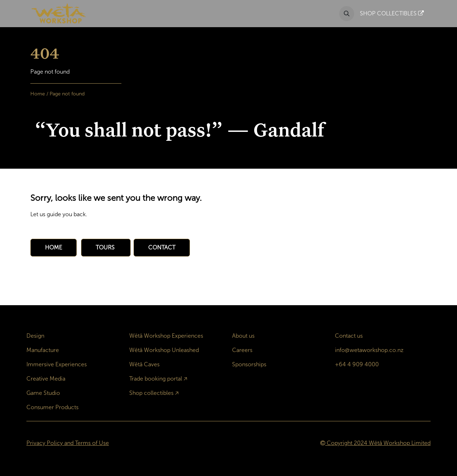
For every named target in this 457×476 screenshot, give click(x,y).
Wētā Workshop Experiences (166, 336)
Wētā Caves (144, 364)
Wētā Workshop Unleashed (164, 350)
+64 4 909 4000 (357, 364)
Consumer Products (52, 407)
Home (38, 94)
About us (243, 336)
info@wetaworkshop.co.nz (369, 350)
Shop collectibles (151, 393)
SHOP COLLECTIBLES (392, 13)
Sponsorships (249, 364)
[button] (347, 14)
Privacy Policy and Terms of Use (68, 443)
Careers (242, 350)
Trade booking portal (156, 379)
